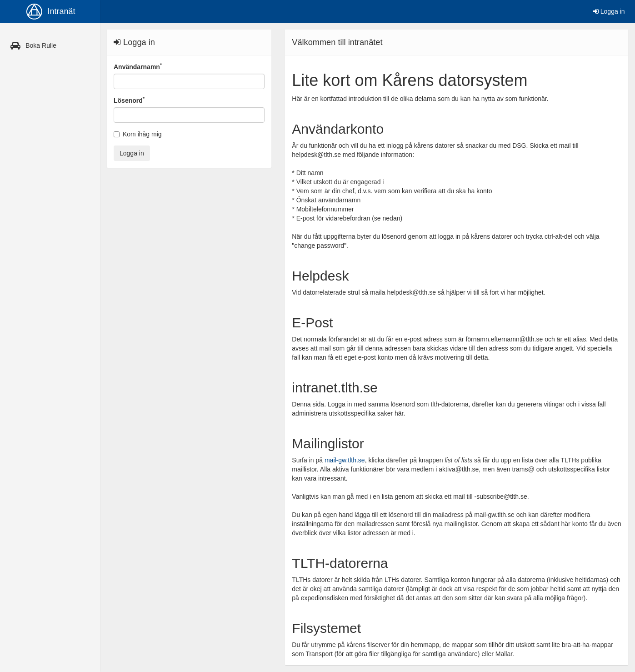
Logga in (609, 11)
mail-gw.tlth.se (345, 460)
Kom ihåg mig (138, 134)
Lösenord (129, 100)
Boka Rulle (32, 45)
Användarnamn (138, 66)
